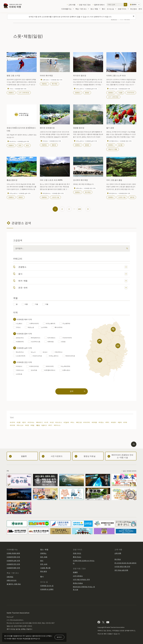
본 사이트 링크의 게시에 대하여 (125, 563)
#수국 (46, 422)
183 (79, 209)
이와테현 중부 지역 (13, 557)
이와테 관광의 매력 (13, 553)
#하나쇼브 (20, 425)
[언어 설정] (135, 5)
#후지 (107, 422)
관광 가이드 (123, 9)
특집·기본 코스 (82, 9)
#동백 (120, 422)
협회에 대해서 (99, 5)
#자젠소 (101, 422)
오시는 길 (111, 9)
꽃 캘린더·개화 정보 (14, 584)
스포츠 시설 (55, 197)
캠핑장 (87, 93)
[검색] (125, 5)
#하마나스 (57, 425)
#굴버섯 (44, 425)
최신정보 (134, 9)
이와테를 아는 (68, 9)
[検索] (127, 248)
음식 (73, 274)
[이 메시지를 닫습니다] (134, 16)
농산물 (120, 145)
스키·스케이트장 (24, 93)
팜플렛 (75, 572)
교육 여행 (72, 5)
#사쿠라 (13, 422)
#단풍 (19, 422)
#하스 (72, 422)
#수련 (52, 422)
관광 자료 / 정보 (85, 5)
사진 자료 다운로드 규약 (81, 579)
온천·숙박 (73, 288)
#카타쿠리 (87, 422)
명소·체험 (95, 9)
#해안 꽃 (79, 422)
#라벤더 (114, 422)
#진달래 (66, 422)
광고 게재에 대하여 (130, 471)
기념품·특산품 (45, 568)
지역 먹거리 (131, 93)
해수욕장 (55, 84)
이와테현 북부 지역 (13, 568)
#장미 (24, 422)
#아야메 (13, 425)
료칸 (27, 145)
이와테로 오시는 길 (47, 586)
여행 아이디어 (12, 580)
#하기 (50, 425)
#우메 (125, 422)
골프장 (132, 197)
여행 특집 (10, 577)
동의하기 (59, 637)
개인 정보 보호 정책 (121, 570)
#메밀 (32, 425)
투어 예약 (44, 571)
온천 (20, 145)
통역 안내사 (77, 557)
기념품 (120, 93)
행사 (104, 9)
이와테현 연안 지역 (13, 564)
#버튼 (27, 425)
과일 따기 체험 (113, 149)
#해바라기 (39, 422)
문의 (140, 9)
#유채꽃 (94, 422)
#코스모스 (59, 422)
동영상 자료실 (78, 583)
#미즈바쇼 (31, 422)
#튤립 (38, 425)
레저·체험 (73, 281)
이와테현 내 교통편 (47, 589)
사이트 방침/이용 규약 (122, 566)
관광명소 (11, 93)
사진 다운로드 (78, 576)
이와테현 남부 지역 (13, 561)
